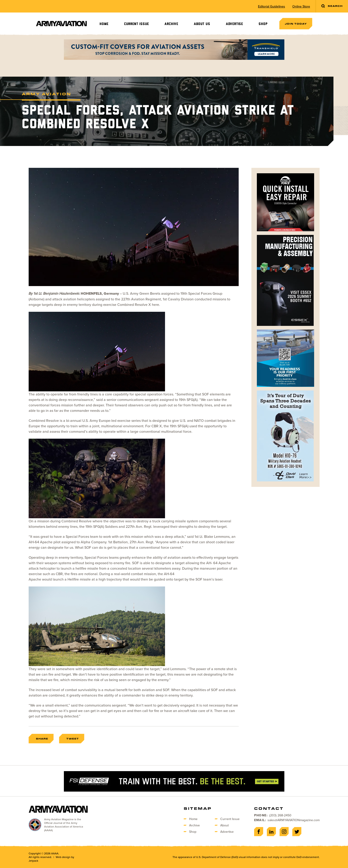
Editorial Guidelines (272, 6)
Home (104, 24)
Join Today (296, 24)
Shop (263, 24)
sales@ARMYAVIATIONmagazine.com (294, 820)
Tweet (73, 739)
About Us (202, 24)
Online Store (301, 6)
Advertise (234, 24)
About (224, 825)
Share (42, 739)
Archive (171, 24)
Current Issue (136, 24)
